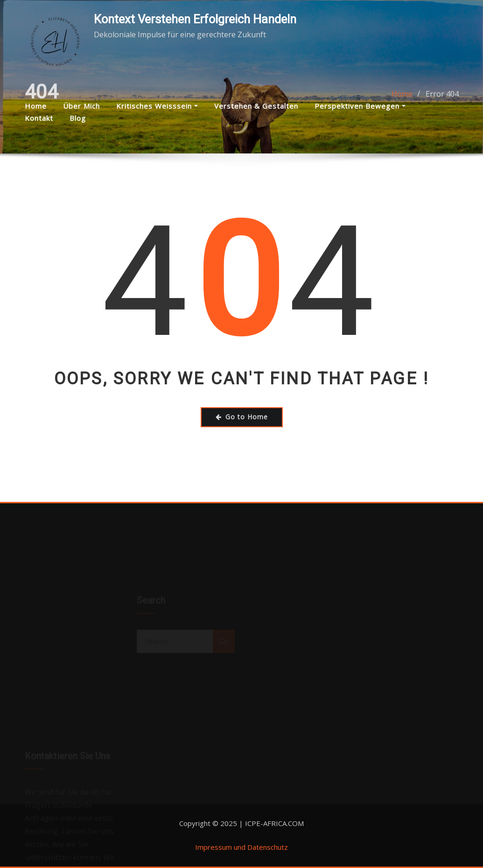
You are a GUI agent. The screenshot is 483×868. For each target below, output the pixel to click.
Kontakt (39, 118)
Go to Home (242, 417)
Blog (78, 118)
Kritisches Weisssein (157, 106)
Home (36, 106)
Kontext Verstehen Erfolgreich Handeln (195, 19)
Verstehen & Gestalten (256, 106)
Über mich (81, 106)
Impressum (213, 847)
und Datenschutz (260, 847)
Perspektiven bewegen (360, 106)
